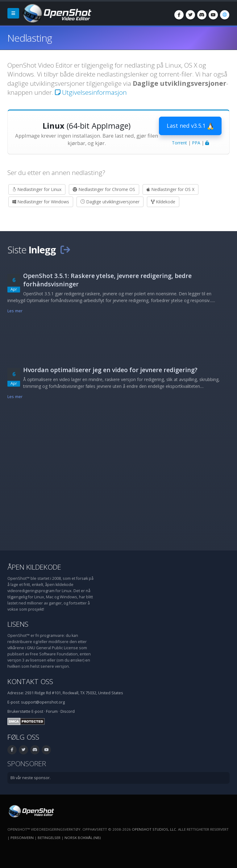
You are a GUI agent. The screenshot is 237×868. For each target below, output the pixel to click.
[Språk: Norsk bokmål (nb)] (225, 15)
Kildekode (163, 202)
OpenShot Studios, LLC (154, 829)
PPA (196, 143)
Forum (52, 711)
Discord (68, 711)
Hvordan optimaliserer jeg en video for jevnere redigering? (110, 370)
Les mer (15, 311)
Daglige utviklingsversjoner (110, 202)
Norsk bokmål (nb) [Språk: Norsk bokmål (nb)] (83, 838)
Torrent (179, 143)
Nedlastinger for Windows (41, 202)
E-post (37, 711)
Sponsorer (27, 764)
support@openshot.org (43, 702)
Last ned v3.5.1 (190, 126)
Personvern (22, 838)
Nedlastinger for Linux (37, 189)
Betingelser (49, 838)
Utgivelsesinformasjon (91, 92)
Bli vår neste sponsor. (31, 778)
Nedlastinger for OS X (170, 189)
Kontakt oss (30, 681)
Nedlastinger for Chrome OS (104, 189)
